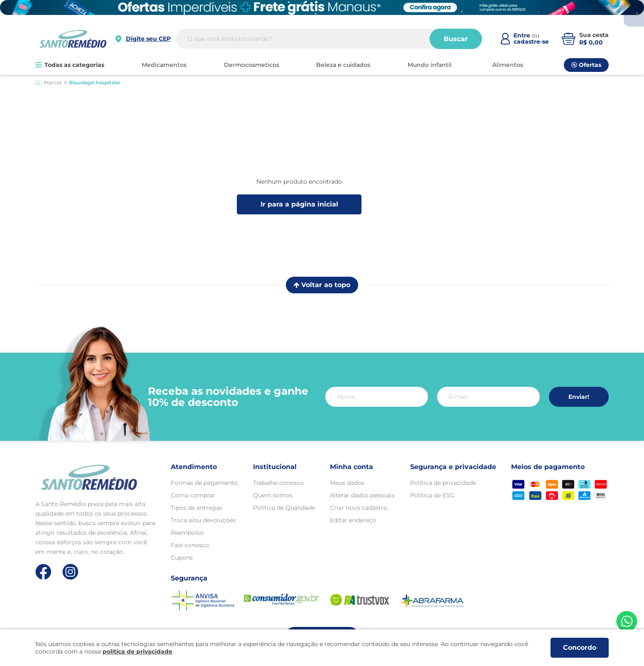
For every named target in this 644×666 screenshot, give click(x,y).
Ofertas (586, 65)
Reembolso (187, 533)
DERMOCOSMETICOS (252, 65)
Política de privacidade (443, 483)
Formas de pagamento (204, 483)
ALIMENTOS (508, 65)
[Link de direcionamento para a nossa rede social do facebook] (43, 572)
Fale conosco (190, 545)
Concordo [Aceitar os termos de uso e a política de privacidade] (580, 648)
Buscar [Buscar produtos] (456, 39)
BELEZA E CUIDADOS (343, 65)
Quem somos (273, 495)
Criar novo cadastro (359, 508)
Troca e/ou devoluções (203, 520)
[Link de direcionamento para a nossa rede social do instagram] (70, 572)
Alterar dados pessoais (362, 495)
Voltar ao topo (322, 285)
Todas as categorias (70, 65)
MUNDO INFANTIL (430, 65)
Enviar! (579, 397)
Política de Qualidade (284, 508)
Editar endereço (353, 520)
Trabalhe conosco (278, 483)
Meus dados (347, 483)
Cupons (182, 558)
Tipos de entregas (197, 508)
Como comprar (193, 495)
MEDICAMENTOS (164, 65)
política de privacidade (138, 651)
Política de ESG (432, 495)
